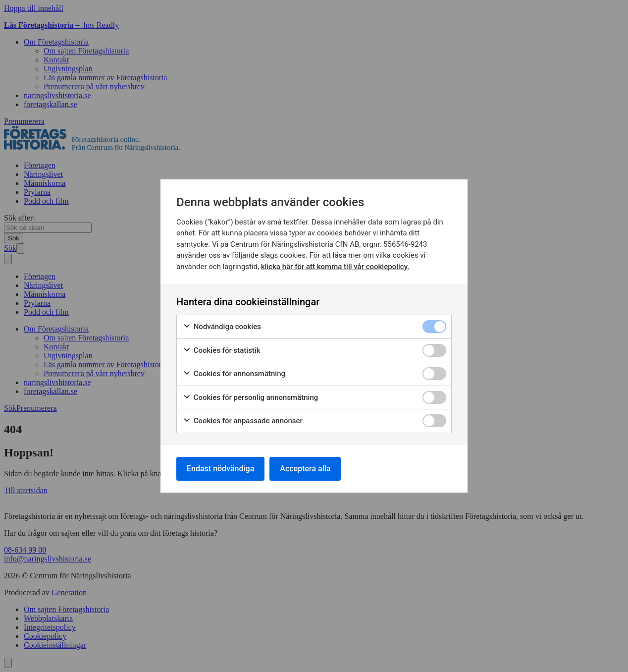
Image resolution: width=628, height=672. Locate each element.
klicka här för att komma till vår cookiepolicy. (335, 267)
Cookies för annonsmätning (234, 374)
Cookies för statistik (222, 351)
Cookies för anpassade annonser (243, 421)
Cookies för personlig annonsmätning (250, 398)
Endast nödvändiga (220, 469)
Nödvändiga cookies (222, 327)
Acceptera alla (305, 469)
